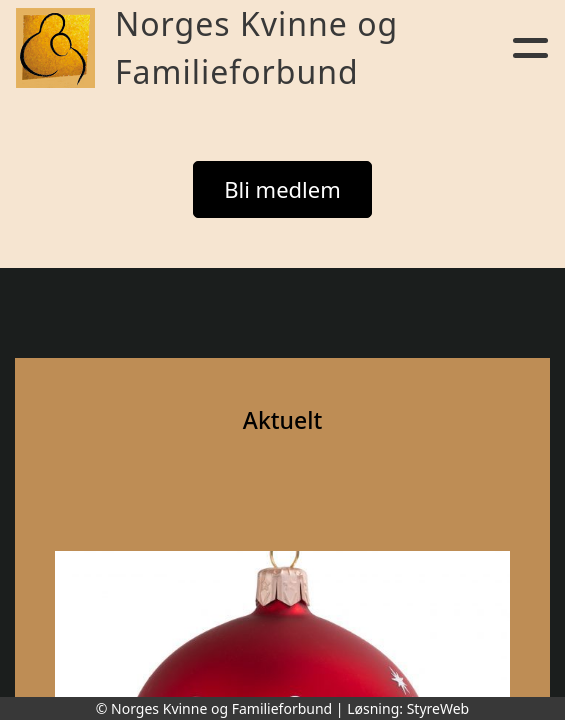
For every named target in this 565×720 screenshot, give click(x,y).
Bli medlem (282, 189)
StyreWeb (438, 708)
